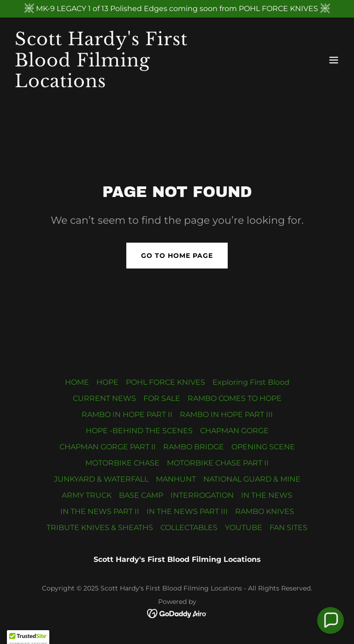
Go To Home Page (177, 256)
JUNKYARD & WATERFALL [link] (101, 479)
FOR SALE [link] (162, 398)
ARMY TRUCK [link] (87, 495)
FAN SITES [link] (289, 528)
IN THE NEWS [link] (267, 495)
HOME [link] (77, 382)
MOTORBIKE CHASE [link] (122, 463)
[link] (127, 85)
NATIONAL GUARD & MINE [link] (252, 479)
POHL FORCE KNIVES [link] (165, 382)
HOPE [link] (107, 382)
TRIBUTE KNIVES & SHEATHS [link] (100, 528)
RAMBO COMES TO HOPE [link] (235, 398)
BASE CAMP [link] (141, 495)
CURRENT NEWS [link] (104, 398)
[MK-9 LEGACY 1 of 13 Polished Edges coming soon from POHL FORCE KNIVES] (177, 9)
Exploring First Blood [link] (251, 382)
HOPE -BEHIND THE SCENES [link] (139, 431)
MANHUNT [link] (176, 479)
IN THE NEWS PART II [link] (100, 511)
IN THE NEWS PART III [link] (187, 511)
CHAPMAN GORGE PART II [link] (108, 447)
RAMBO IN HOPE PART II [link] (127, 414)
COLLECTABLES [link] (189, 528)
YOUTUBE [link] (244, 528)
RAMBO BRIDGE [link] (194, 447)
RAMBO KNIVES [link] (265, 511)
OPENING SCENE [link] (263, 447)
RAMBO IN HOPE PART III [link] (226, 414)
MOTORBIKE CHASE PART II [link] (218, 463)
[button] (334, 60)
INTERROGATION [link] (202, 495)
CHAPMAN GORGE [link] (234, 431)
